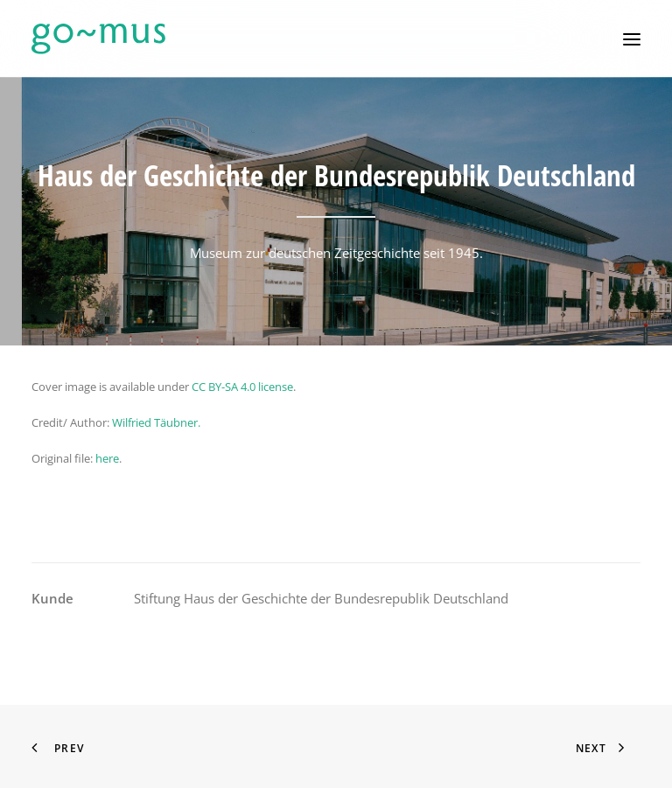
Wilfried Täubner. (156, 422)
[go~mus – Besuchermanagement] (98, 39)
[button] (632, 39)
